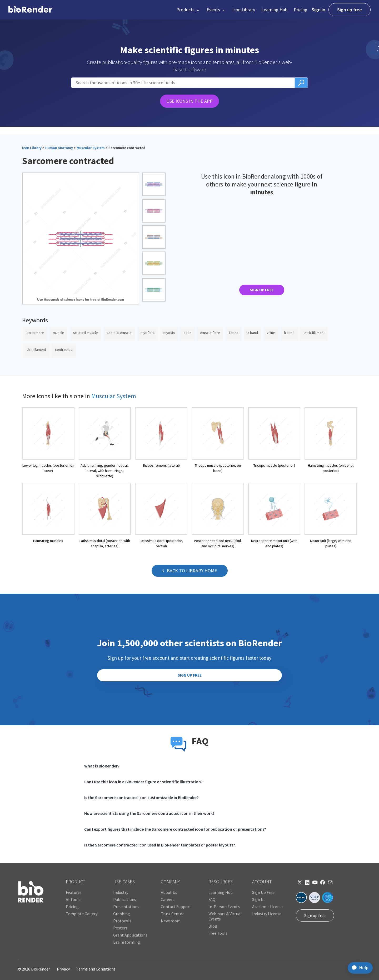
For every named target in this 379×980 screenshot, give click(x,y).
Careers (168, 899)
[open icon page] (48, 443)
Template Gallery (82, 914)
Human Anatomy (59, 148)
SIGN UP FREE (262, 290)
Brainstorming (127, 942)
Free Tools (218, 933)
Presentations (126, 907)
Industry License (267, 914)
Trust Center (172, 914)
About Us (169, 892)
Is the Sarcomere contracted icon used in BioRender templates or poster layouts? (160, 845)
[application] (359, 968)
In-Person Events (224, 907)
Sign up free (350, 10)
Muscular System (91, 148)
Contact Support (176, 907)
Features (74, 892)
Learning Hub (274, 10)
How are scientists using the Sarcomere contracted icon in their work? (149, 813)
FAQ (212, 899)
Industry (121, 892)
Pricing (301, 10)
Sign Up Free (263, 892)
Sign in (318, 10)
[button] (188, 10)
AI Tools (73, 899)
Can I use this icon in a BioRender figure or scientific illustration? (143, 782)
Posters (120, 928)
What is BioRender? (102, 766)
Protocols (122, 921)
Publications (125, 899)
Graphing (122, 914)
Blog (213, 926)
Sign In (258, 899)
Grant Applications (130, 935)
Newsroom (171, 921)
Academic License (268, 907)
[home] (30, 10)
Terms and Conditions (96, 969)
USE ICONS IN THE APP (189, 101)
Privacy (63, 969)
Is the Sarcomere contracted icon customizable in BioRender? (141, 797)
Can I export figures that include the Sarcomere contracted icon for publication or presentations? (175, 829)
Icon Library (244, 10)
